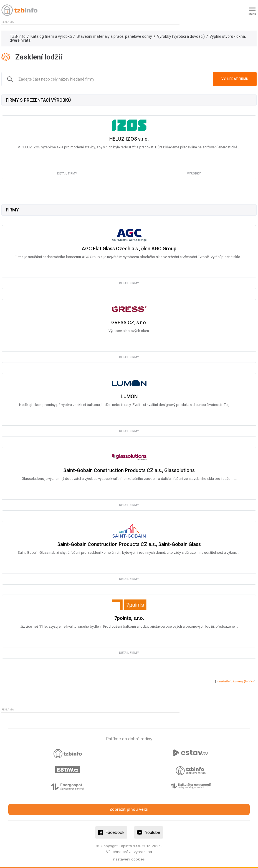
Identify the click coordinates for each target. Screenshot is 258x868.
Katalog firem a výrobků (51, 36)
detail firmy (67, 174)
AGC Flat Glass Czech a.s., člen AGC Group (129, 249)
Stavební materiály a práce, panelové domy (114, 36)
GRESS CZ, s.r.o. (129, 322)
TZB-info (18, 36)
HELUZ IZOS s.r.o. (129, 139)
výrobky (194, 174)
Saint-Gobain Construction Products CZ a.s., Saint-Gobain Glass (129, 544)
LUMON (129, 396)
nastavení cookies (129, 859)
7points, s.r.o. (129, 618)
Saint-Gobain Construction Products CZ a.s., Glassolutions (129, 470)
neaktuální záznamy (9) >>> (235, 681)
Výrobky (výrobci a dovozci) (181, 36)
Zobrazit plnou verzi (129, 809)
